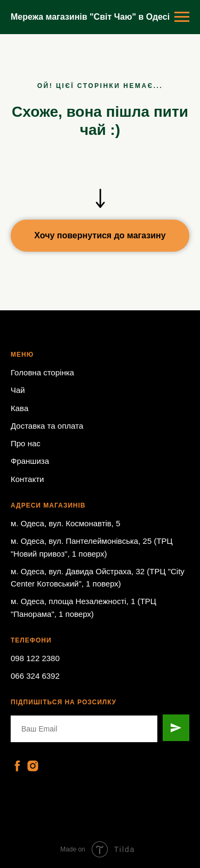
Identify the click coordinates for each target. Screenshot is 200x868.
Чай (18, 390)
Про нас (26, 443)
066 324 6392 (35, 676)
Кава (19, 408)
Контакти (27, 479)
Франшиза (30, 461)
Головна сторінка (42, 372)
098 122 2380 (35, 658)
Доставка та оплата (47, 426)
